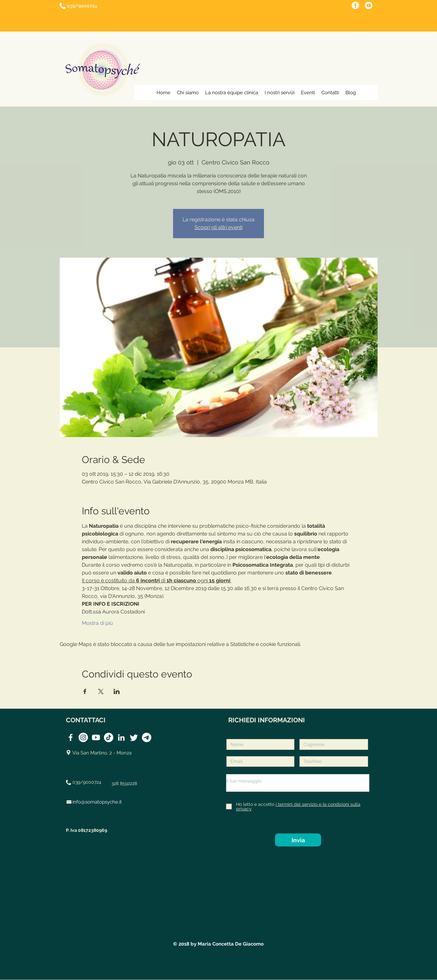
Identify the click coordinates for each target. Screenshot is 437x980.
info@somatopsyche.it (97, 802)
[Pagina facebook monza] (355, 5)
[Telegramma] (147, 737)
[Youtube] (96, 737)
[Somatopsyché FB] (71, 737)
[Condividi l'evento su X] (101, 691)
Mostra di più (97, 623)
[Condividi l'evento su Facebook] (85, 691)
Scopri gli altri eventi (218, 227)
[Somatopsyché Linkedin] (121, 737)
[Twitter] (134, 737)
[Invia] (298, 840)
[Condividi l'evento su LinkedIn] (117, 691)
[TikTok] (109, 737)
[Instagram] (83, 737)
